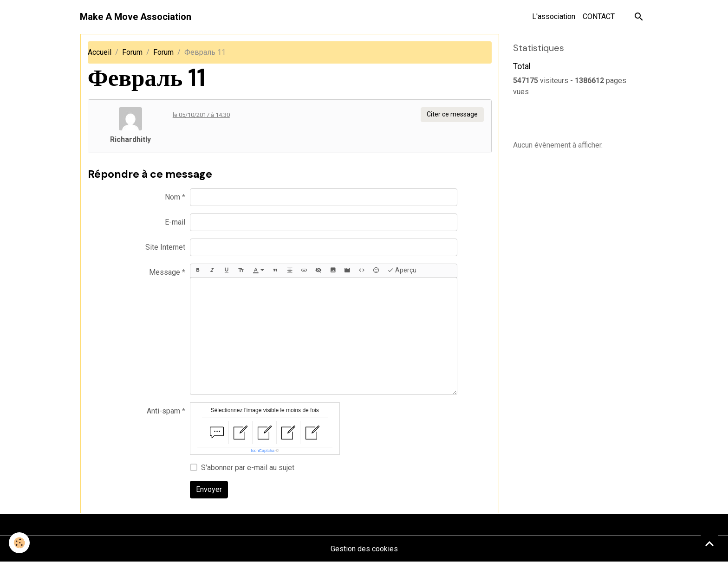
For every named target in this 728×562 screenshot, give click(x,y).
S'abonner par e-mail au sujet (248, 468)
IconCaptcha (263, 451)
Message (165, 272)
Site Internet (165, 247)
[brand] (136, 17)
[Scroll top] (709, 543)
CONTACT (599, 16)
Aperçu (402, 271)
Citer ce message (452, 114)
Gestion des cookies (364, 549)
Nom (172, 197)
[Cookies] (20, 543)
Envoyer (209, 489)
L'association (554, 16)
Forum (132, 52)
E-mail (175, 222)
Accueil (100, 52)
